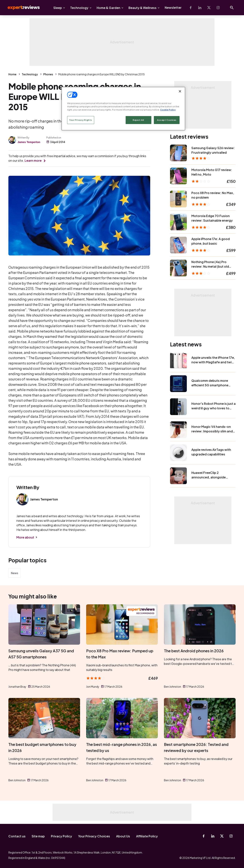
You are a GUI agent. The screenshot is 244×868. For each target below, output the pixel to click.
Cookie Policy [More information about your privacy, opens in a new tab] (168, 110)
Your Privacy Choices (94, 836)
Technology (79, 8)
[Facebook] (191, 8)
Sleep (58, 8)
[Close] (180, 91)
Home (12, 74)
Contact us (17, 836)
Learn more (33, 160)
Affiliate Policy (147, 836)
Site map (38, 836)
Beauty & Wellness (142, 8)
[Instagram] (218, 8)
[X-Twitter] (209, 8)
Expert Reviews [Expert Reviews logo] (21, 8)
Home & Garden (108, 8)
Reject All (138, 120)
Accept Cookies (167, 120)
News (14, 573)
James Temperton (29, 142)
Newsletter (173, 8)
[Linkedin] (200, 8)
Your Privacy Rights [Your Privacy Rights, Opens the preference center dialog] (81, 120)
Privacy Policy (61, 836)
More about (25, 537)
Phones (48, 74)
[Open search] (232, 8)
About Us (123, 836)
